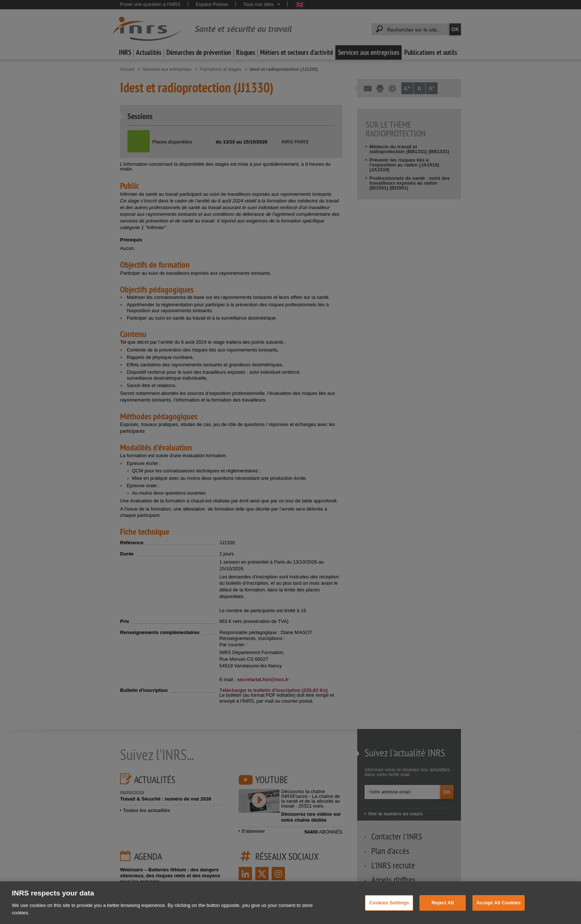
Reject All (443, 909)
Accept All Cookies (499, 909)
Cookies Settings (389, 909)
